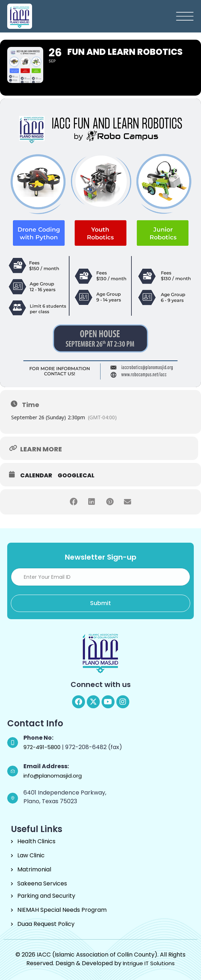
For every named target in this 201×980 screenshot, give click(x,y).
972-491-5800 (43, 747)
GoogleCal (76, 476)
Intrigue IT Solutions (149, 963)
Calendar (36, 476)
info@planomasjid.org (53, 776)
